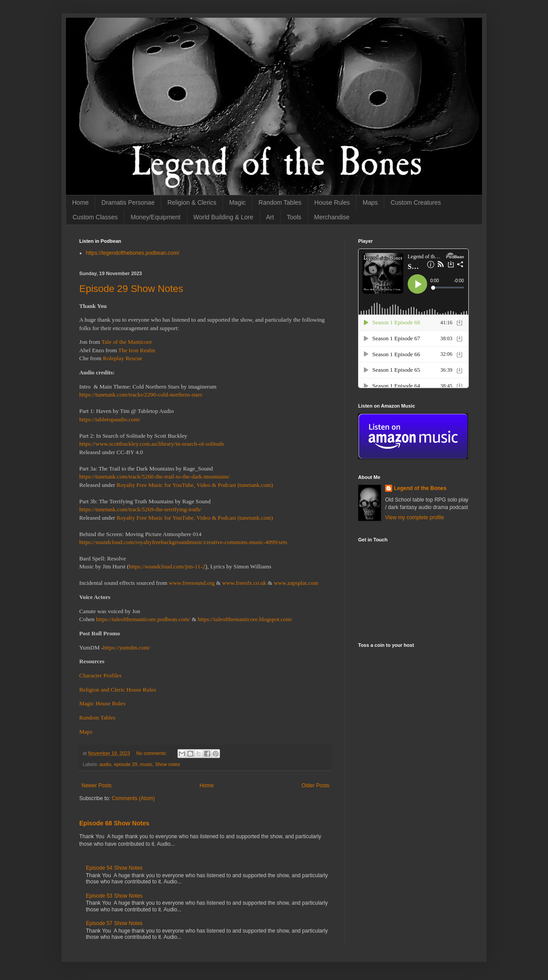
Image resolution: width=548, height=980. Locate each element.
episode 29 (125, 764)
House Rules (332, 202)
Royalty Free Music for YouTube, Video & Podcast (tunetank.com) (195, 485)
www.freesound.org (192, 583)
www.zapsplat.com (296, 583)
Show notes (167, 764)
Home (80, 202)
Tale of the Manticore (127, 342)
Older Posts (315, 786)
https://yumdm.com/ (127, 647)
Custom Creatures (416, 202)
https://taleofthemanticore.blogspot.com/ (245, 619)
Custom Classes (95, 217)
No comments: (152, 753)
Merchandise (332, 217)
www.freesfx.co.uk (244, 583)
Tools (294, 217)
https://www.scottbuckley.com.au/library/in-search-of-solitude (152, 444)
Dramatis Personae (128, 202)
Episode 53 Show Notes (114, 896)
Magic (237, 202)
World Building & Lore (223, 217)
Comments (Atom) (133, 798)
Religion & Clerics (192, 202)
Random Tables (280, 202)
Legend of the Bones (420, 488)
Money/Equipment (156, 217)
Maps (370, 202)
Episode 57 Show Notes (114, 923)
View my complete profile (415, 517)
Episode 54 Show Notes (114, 868)
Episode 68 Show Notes (114, 823)
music (146, 764)
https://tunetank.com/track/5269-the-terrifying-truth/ (140, 509)
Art (270, 217)
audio (105, 764)
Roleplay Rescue (122, 358)
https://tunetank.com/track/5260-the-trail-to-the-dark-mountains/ (154, 476)
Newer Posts (96, 786)
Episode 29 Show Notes (131, 289)
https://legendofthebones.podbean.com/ (133, 253)
